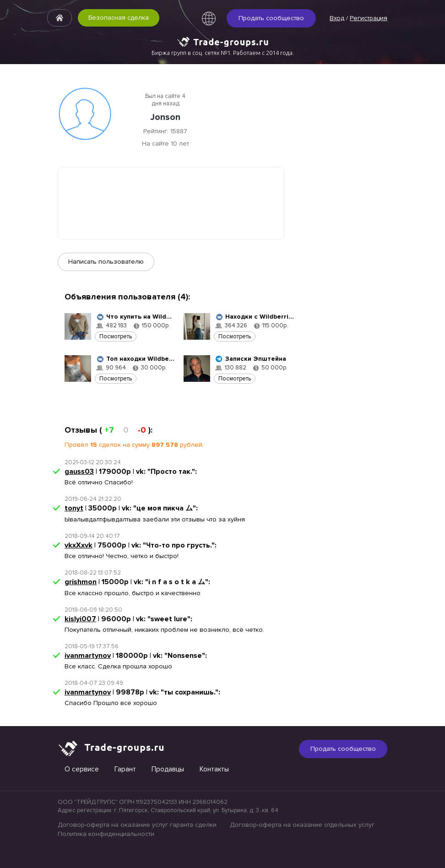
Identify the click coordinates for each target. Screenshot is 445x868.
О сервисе (82, 769)
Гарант (125, 769)
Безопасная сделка (119, 18)
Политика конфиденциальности (106, 834)
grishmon (81, 582)
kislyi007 (80, 619)
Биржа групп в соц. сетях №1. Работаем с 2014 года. (223, 53)
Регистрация (369, 18)
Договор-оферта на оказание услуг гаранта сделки (137, 825)
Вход (337, 18)
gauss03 (79, 472)
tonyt (74, 508)
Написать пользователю (106, 262)
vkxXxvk (79, 545)
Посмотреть (116, 336)
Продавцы (168, 769)
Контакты (214, 769)
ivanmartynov (88, 656)
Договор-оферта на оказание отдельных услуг (302, 825)
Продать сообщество (271, 18)
